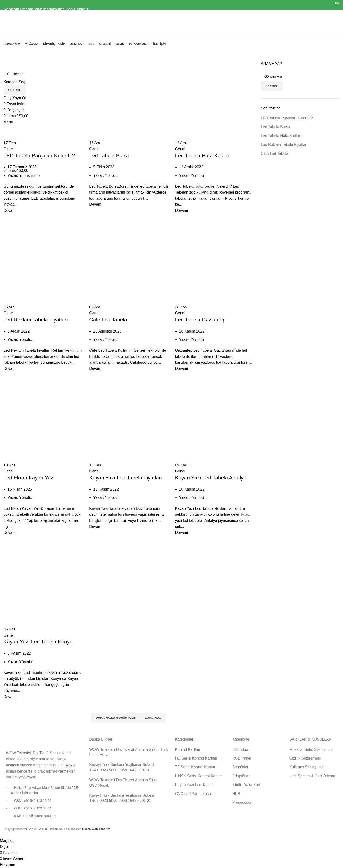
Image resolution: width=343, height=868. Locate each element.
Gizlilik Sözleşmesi (305, 758)
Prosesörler (242, 802)
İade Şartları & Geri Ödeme (312, 776)
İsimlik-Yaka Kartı (247, 785)
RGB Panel (242, 758)
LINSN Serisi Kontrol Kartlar (199, 776)
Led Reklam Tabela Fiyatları (36, 320)
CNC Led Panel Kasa (193, 794)
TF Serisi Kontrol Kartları (196, 767)
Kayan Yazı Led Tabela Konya (38, 642)
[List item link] (43, 804)
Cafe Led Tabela (108, 320)
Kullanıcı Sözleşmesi (307, 767)
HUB (236, 794)
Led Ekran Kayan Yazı (29, 478)
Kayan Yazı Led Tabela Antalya (211, 478)
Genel (9, 149)
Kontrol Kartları (188, 749)
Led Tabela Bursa (109, 156)
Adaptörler (241, 776)
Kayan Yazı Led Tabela (194, 785)
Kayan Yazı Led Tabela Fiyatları (126, 478)
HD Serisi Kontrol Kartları (196, 758)
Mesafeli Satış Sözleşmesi (311, 749)
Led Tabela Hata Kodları (203, 156)
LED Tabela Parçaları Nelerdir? (39, 156)
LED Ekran (241, 749)
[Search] (300, 76)
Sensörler (240, 767)
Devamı (10, 210)
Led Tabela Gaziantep (200, 320)
